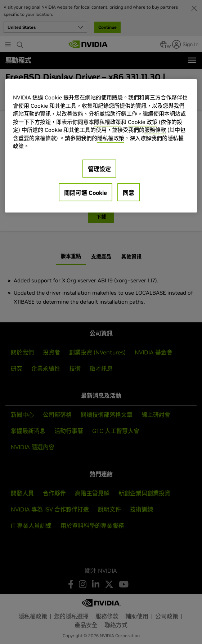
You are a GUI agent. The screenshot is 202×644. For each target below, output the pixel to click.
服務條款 (155, 130)
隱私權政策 (107, 122)
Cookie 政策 (143, 122)
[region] (101, 146)
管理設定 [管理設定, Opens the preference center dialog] (99, 169)
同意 (129, 193)
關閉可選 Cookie (86, 193)
